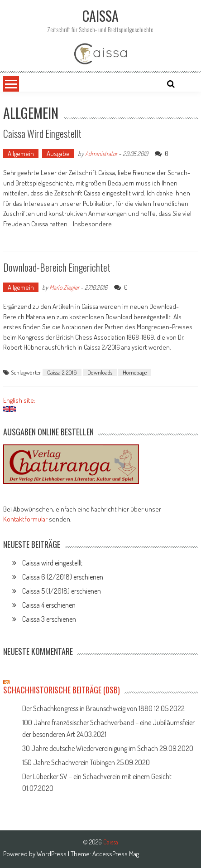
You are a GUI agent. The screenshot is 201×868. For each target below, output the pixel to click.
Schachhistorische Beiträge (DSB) (62, 690)
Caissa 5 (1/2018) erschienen (62, 591)
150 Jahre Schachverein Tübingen (69, 762)
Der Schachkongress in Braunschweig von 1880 (87, 708)
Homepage (135, 372)
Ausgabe (58, 154)
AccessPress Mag (116, 854)
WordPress (52, 854)
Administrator (101, 154)
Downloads (100, 372)
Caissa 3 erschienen (49, 619)
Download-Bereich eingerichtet (57, 267)
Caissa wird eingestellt (42, 133)
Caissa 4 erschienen (49, 605)
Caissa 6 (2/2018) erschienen (63, 577)
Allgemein (21, 154)
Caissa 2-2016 (62, 372)
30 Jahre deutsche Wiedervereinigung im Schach (90, 748)
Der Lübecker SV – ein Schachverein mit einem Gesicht (97, 776)
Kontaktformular (25, 519)
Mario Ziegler (64, 287)
